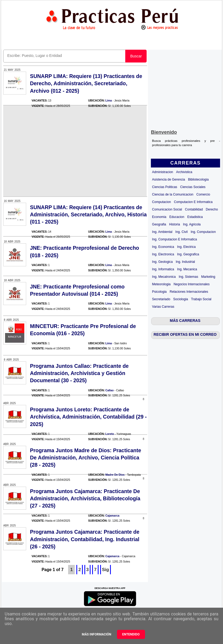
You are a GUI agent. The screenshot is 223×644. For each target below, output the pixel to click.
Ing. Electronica (163, 254)
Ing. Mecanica (187, 269)
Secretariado (161, 299)
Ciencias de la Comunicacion (173, 194)
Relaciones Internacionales (189, 292)
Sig (105, 570)
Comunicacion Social (167, 209)
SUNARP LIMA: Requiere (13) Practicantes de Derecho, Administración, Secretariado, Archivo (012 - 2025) (86, 83)
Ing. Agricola (192, 224)
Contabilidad (194, 209)
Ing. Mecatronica (164, 277)
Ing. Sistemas (188, 277)
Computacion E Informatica (193, 202)
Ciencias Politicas (165, 187)
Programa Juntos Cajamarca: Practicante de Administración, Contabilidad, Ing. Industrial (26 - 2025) (85, 539)
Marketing (208, 277)
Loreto (109, 434)
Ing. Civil (182, 232)
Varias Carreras (163, 307)
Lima (108, 101)
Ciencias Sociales (193, 187)
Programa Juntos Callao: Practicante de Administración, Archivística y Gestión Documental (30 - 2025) (79, 373)
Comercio (203, 194)
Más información (96, 634)
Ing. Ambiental (162, 232)
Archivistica (184, 172)
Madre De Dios (115, 475)
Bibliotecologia (198, 179)
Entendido (131, 634)
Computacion (161, 202)
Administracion (163, 172)
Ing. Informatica (163, 269)
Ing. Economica (163, 247)
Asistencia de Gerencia (168, 179)
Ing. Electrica (186, 247)
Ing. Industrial (185, 262)
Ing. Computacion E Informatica (174, 239)
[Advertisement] (185, 88)
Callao (109, 390)
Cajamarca (112, 516)
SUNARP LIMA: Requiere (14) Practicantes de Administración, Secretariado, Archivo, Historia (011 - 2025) (88, 215)
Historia (175, 224)
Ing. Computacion (203, 232)
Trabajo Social (201, 299)
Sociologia (181, 299)
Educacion (177, 217)
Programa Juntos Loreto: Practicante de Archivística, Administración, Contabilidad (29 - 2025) (88, 417)
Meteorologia (161, 284)
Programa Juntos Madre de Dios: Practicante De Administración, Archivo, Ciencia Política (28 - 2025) (85, 458)
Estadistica (195, 217)
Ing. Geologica (162, 262)
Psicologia (159, 292)
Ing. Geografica (188, 254)
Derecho (212, 209)
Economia (159, 217)
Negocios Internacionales (192, 284)
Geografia (159, 224)
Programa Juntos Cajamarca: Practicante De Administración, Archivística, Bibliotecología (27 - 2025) (85, 499)
